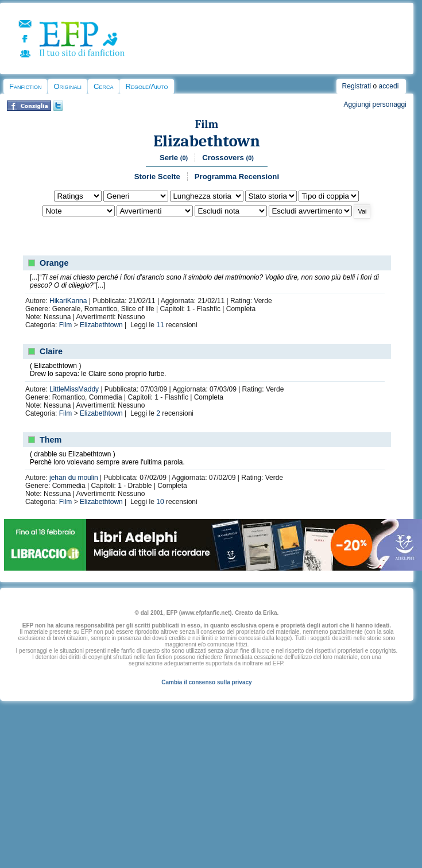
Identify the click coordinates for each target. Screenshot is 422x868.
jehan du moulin (74, 478)
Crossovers (228, 158)
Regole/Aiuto (146, 86)
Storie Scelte (157, 177)
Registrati (357, 86)
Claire (51, 351)
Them (51, 440)
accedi (389, 86)
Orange (54, 263)
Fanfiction (25, 86)
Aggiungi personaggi (375, 104)
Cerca (103, 86)
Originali (67, 86)
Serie (174, 158)
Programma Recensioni (237, 177)
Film (207, 124)
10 (160, 502)
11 (160, 325)
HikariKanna (68, 301)
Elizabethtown (207, 141)
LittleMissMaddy (74, 389)
